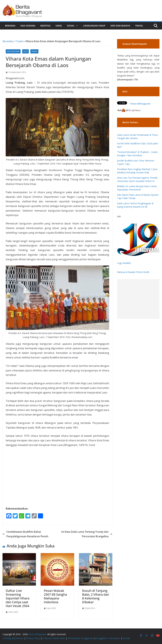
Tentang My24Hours (13, 638)
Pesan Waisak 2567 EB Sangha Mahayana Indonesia (55, 596)
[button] (76, 26)
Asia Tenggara (13, 51)
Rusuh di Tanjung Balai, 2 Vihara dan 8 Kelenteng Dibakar (96, 596)
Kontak (126, 638)
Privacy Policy (33, 638)
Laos (25, 51)
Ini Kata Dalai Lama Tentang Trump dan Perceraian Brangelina (87, 534)
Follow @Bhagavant (140, 104)
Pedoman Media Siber (54, 638)
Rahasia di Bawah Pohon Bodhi (133, 272)
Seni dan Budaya (120, 26)
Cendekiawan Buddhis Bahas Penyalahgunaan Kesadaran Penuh (25, 534)
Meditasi (45, 26)
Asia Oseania (28, 26)
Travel (139, 26)
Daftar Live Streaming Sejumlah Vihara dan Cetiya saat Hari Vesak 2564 (18, 598)
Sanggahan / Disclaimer (108, 638)
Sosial (71, 26)
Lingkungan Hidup (94, 26)
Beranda (10, 26)
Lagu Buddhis (124, 263)
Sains (59, 26)
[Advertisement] (138, 299)
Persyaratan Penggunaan (81, 638)
